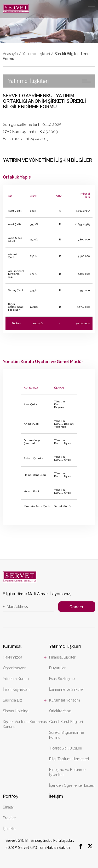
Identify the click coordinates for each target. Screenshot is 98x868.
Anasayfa (10, 54)
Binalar (8, 807)
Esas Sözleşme (62, 679)
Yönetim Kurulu (16, 679)
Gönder (77, 607)
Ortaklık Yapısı (61, 711)
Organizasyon (15, 668)
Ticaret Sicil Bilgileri (66, 748)
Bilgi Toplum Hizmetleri (69, 759)
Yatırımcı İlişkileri (36, 54)
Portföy (11, 796)
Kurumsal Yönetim (65, 700)
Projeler (9, 818)
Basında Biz (13, 700)
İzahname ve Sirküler (67, 689)
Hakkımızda (13, 657)
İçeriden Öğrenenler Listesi (72, 785)
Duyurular (57, 668)
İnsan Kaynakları (16, 689)
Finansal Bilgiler (62, 657)
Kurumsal (12, 646)
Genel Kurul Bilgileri (66, 722)
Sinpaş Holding (16, 711)
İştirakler (10, 829)
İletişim (56, 796)
